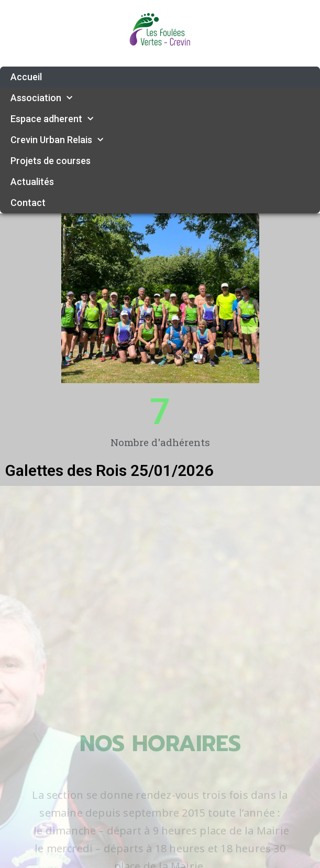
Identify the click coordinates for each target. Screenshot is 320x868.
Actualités (32, 182)
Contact (28, 203)
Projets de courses (51, 161)
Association (41, 98)
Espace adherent (52, 119)
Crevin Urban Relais (57, 140)
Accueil (26, 77)
